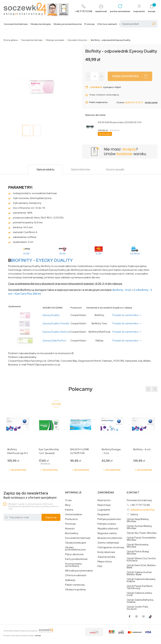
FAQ (100, 566)
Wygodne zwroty (107, 533)
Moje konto (104, 500)
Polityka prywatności (109, 519)
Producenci (71, 519)
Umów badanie (74, 514)
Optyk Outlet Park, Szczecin (138, 608)
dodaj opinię (151, 102)
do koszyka (105, 134)
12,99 (99, 254)
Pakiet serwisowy (75, 585)
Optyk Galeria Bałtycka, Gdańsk (140, 601)
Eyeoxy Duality (51, 315)
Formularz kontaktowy (139, 500)
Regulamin (103, 514)
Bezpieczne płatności (110, 538)
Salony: (134, 514)
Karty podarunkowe (76, 559)
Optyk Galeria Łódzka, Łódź (140, 594)
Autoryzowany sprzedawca (73, 565)
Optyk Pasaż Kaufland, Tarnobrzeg (140, 587)
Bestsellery (72, 533)
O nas (68, 500)
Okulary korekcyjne (41, 24)
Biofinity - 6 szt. (122, 290)
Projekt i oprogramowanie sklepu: (22, 636)
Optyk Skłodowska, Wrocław (138, 546)
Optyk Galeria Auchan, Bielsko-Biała (140, 573)
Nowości (70, 529)
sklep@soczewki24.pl (142, 510)
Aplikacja (70, 580)
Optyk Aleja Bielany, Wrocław (138, 520)
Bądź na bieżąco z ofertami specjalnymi (30, 495)
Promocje (89, 24)
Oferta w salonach (107, 24)
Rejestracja (104, 505)
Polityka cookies (107, 524)
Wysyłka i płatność (108, 529)
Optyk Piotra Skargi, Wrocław (138, 553)
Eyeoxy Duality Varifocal (56, 332)
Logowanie (104, 510)
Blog (68, 505)
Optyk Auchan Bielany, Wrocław (139, 527)
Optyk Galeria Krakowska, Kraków (141, 580)
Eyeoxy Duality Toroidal (56, 323)
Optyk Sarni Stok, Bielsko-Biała (142, 566)
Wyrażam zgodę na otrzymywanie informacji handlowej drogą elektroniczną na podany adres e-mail (34, 506)
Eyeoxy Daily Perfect (55, 341)
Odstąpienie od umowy (111, 547)
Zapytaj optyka (106, 557)
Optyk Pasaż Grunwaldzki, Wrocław (142, 539)
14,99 (26, 254)
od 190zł (135, 254)
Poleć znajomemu (96, 102)
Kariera (69, 510)
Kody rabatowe (106, 552)
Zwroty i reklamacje (108, 543)
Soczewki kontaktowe (16, 24)
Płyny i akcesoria (74, 554)
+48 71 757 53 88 (140, 505)
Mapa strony (105, 562)
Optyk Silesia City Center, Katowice (141, 560)
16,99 (62, 254)
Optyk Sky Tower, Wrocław (142, 533)
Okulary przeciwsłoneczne (68, 24)
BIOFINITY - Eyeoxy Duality (42, 260)
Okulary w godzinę (75, 590)
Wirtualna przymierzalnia (79, 571)
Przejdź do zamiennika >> (127, 315)
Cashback (96, 87)
